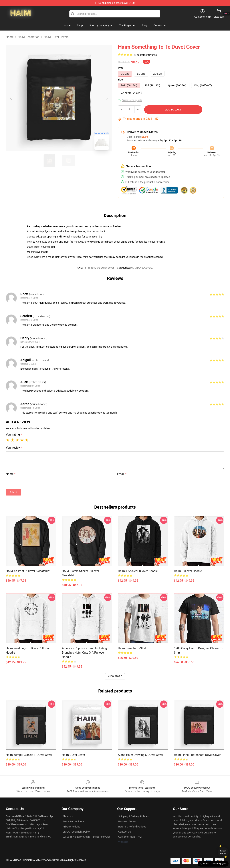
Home (10, 37)
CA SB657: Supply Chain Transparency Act (86, 837)
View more (115, 676)
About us (68, 816)
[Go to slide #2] (68, 161)
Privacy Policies (71, 827)
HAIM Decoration (29, 37)
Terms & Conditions (74, 821)
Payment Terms (127, 821)
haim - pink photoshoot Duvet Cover (197, 755)
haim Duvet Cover (73, 755)
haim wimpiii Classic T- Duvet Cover (29, 755)
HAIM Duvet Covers (56, 37)
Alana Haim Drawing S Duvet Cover (141, 755)
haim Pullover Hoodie (188, 571)
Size (120, 80)
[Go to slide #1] (49, 161)
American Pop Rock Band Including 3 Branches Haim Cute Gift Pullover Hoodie (86, 653)
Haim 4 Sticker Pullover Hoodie (138, 571)
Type (121, 68)
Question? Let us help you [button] (213, 864)
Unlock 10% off (223, 852)
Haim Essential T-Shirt (132, 648)
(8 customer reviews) (146, 55)
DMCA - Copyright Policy (76, 832)
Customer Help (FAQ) (130, 837)
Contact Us (125, 832)
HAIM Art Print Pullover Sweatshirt (28, 571)
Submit (13, 492)
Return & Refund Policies (132, 827)
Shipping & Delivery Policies (133, 816)
